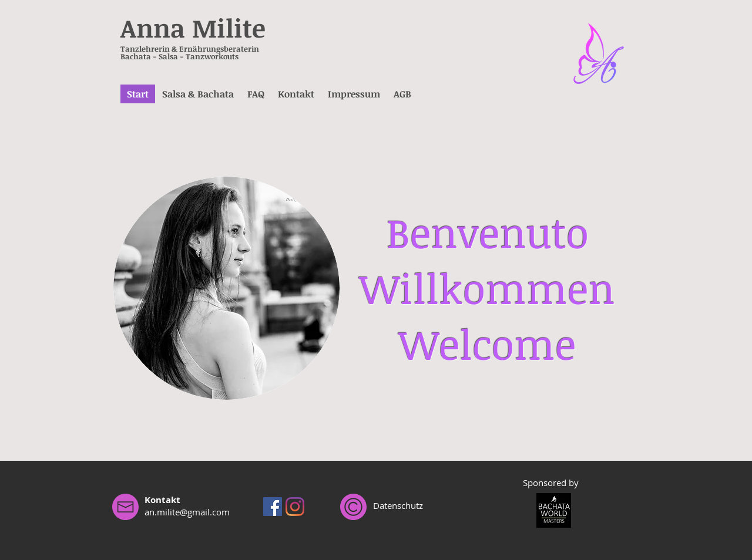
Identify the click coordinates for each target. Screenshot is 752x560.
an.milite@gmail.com (187, 512)
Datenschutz (398, 505)
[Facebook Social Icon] (273, 507)
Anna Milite (193, 28)
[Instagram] (295, 507)
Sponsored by (551, 483)
